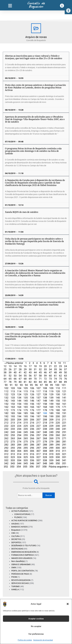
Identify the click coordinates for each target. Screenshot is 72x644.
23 (60, 366)
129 (51, 394)
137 (38, 398)
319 (51, 454)
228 (45, 426)
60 (50, 376)
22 (55, 366)
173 (13, 410)
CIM (13, 533)
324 (19, 457)
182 (6, 413)
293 (13, 448)
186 (32, 413)
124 (19, 394)
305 (26, 451)
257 (38, 435)
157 (38, 404)
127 (38, 394)
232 (6, 429)
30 (30, 369)
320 (58, 454)
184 (19, 413)
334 (19, 460)
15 (20, 366)
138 (45, 398)
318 (45, 454)
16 (25, 366)
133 (13, 398)
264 (19, 438)
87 (55, 382)
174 (19, 410)
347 (38, 463)
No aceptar (36, 626)
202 (6, 420)
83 (35, 382)
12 (5, 366)
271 (64, 438)
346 (32, 463)
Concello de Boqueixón (36, 5)
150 (58, 401)
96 (36, 385)
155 (26, 404)
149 (51, 401)
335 (26, 460)
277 (38, 442)
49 (60, 372)
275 (26, 442)
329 (51, 457)
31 (35, 369)
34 (50, 369)
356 (32, 467)
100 (57, 385)
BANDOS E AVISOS (19, 527)
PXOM (14, 577)
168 (45, 407)
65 (10, 379)
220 (58, 423)
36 (60, 369)
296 (32, 448)
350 (58, 463)
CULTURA (15, 536)
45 (40, 372)
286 (32, 445)
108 (45, 388)
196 (32, 416)
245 (26, 432)
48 (55, 372)
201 (64, 416)
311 (64, 451)
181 (64, 410)
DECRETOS (16, 539)
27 (15, 369)
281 (64, 442)
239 (51, 429)
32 (40, 369)
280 (58, 442)
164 (19, 407)
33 (45, 369)
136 (32, 398)
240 (58, 429)
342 (6, 463)
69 (30, 379)
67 (20, 379)
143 (13, 401)
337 (38, 460)
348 (45, 463)
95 (31, 385)
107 (38, 388)
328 (45, 457)
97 (41, 385)
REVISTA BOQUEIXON (21, 580)
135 (26, 398)
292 (6, 448)
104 (19, 388)
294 (19, 448)
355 (25, 467)
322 (6, 457)
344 (19, 463)
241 (64, 429)
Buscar (49, 495)
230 (58, 426)
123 (13, 394)
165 (26, 407)
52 (10, 376)
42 (25, 372)
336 (32, 460)
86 (50, 382)
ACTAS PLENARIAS (20, 511)
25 (5, 369)
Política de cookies (25, 640)
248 (45, 432)
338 (45, 460)
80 (20, 382)
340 (58, 460)
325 (26, 457)
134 (19, 398)
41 (20, 372)
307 (38, 451)
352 (6, 467)
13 (10, 366)
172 (6, 410)
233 (13, 429)
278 (45, 442)
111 (64, 388)
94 (26, 385)
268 (45, 438)
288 (45, 445)
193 (13, 416)
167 (38, 407)
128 (45, 394)
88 (60, 382)
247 (38, 432)
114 (19, 391)
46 (45, 372)
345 (26, 463)
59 (45, 376)
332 (6, 460)
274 (19, 442)
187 (38, 413)
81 (25, 382)
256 (32, 435)
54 (20, 376)
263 (13, 438)
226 (32, 426)
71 (40, 379)
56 (30, 376)
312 (6, 454)
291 (64, 445)
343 (13, 463)
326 (32, 457)
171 (64, 407)
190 (58, 413)
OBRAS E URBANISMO (21, 564)
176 (32, 410)
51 (5, 376)
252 (6, 435)
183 (13, 413)
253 (13, 435)
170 (58, 407)
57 (35, 376)
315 (26, 454)
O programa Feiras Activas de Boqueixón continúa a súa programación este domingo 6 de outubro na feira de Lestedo (33, 151)
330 (58, 457)
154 (19, 404)
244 (19, 432)
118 (45, 391)
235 (26, 429)
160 (58, 404)
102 (6, 388)
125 (26, 394)
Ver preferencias (36, 634)
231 (64, 426)
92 (16, 385)
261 (64, 435)
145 (26, 401)
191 (64, 413)
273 (13, 442)
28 (20, 369)
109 (51, 388)
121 (64, 391)
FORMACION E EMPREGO (23, 555)
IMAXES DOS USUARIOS (22, 558)
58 (40, 376)
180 (58, 410)
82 (30, 382)
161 (64, 404)
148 (45, 401)
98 (46, 385)
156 (32, 404)
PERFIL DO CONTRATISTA (23, 571)
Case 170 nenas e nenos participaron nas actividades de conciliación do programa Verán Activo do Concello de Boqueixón (33, 336)
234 (19, 429)
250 (58, 432)
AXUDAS (15, 524)
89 (65, 382)
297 (38, 448)
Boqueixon (16, 530)
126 (32, 394)
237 (38, 429)
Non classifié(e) (18, 561)
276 (32, 442)
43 (30, 372)
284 (19, 445)
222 (6, 426)
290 (58, 445)
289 (51, 445)
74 (55, 379)
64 (5, 379)
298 (45, 448)
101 (64, 385)
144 (19, 401)
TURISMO (16, 586)
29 (25, 369)
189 (51, 413)
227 (38, 426)
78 (10, 382)
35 (55, 369)
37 (65, 369)
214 (19, 423)
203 (13, 420)
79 (15, 382)
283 (13, 445)
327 (38, 457)
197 (38, 416)
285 (26, 445)
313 (13, 454)
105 (26, 388)
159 (51, 404)
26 (10, 369)
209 (51, 420)
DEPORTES (16, 542)
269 (51, 438)
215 (26, 423)
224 (19, 426)
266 (32, 438)
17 (30, 366)
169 (51, 407)
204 (19, 420)
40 (15, 372)
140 (58, 398)
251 (64, 432)
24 (65, 366)
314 (19, 454)
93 (21, 385)
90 (6, 385)
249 (51, 432)
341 (64, 460)
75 (60, 379)
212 (6, 423)
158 (45, 404)
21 (50, 366)
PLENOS (18, 517)
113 (13, 391)
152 (6, 404)
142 (6, 401)
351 (64, 463)
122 (6, 394)
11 (64, 363)
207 (38, 420)
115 (26, 391)
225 (26, 426)
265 (26, 438)
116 (32, 391)
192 (6, 416)
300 (58, 448)
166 (32, 407)
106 (32, 388)
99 (51, 385)
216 (32, 423)
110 (58, 388)
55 (25, 376)
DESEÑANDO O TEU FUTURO (24, 546)
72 (45, 379)
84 (40, 382)
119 (51, 391)
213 (13, 423)
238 (45, 429)
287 (38, 445)
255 (26, 435)
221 (64, 423)
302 (6, 451)
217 (38, 423)
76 (65, 379)
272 (6, 442)
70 (35, 379)
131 (64, 394)
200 (58, 416)
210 (58, 420)
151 (64, 401)
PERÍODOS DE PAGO (20, 574)
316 (32, 454)
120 (58, 391)
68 (25, 379)
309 (51, 451)
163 (13, 407)
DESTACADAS (17, 549)
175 (26, 410)
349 (51, 463)
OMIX (14, 567)
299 (51, 448)
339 (51, 460)
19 (40, 366)
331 (64, 457)
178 (45, 410)
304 (19, 451)
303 (13, 451)
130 (58, 394)
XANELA (15, 589)
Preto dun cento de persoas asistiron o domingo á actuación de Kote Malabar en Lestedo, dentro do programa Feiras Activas (35, 88)
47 (50, 372)
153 (13, 404)
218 (45, 423)
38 (5, 372)
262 (6, 438)
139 (51, 398)
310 (58, 451)
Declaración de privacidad (43, 640)
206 (32, 420)
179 (51, 410)
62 (60, 376)
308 (45, 451)
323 (13, 457)
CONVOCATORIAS (22, 514)
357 (38, 467)
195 (26, 416)
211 (64, 420)
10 (59, 363)
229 (51, 426)
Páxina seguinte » (59, 467)
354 (19, 467)
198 (45, 416)
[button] (68, 11)
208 (45, 420)
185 (26, 413)
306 (32, 451)
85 (45, 382)
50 (65, 372)
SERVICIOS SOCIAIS (20, 583)
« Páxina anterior (14, 363)
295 (26, 448)
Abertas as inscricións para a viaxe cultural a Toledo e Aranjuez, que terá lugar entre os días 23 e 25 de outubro (34, 57)
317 (38, 454)
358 (44, 467)
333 (13, 460)
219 (51, 423)
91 (11, 385)
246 (32, 432)
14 (15, 366)
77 (5, 382)
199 (51, 416)
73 (50, 379)
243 (13, 432)
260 (58, 435)
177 (38, 410)
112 (6, 391)
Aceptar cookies (36, 619)
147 (38, 401)
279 (51, 442)
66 (15, 379)
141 (64, 398)
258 (45, 435)
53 (15, 376)
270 (58, 438)
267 (38, 438)
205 (26, 420)
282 (6, 445)
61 (55, 376)
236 (32, 429)
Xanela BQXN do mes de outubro (22, 212)
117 (38, 391)
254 (19, 435)
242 (6, 432)
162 (6, 407)
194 (19, 416)
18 (35, 366)
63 (65, 376)
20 (45, 366)
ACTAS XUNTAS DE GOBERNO (24, 520)
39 (10, 372)
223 (13, 426)
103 (13, 388)
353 (12, 467)
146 (32, 401)
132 (6, 398)
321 (64, 454)
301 (64, 448)
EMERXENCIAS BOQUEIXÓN (24, 552)
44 (35, 372)
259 (51, 435)
